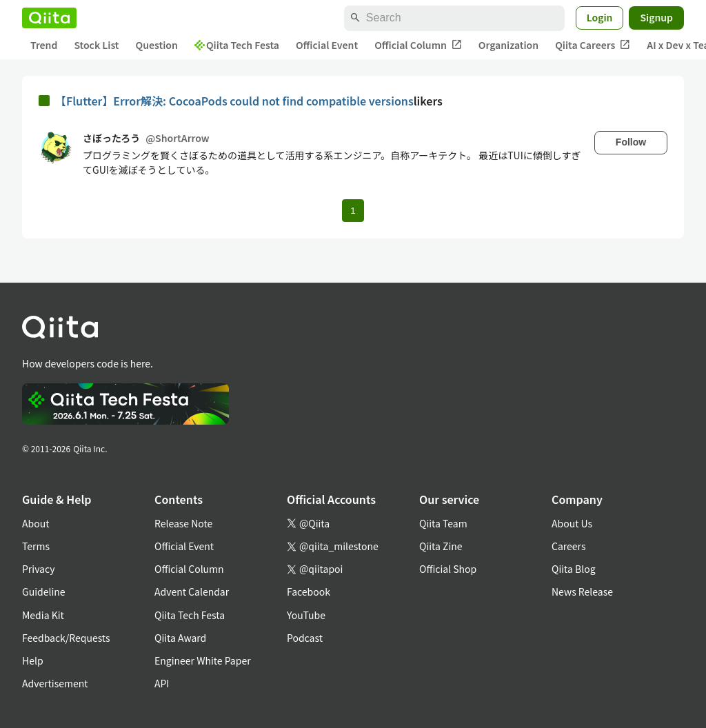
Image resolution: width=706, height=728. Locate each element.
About (36, 523)
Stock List (96, 45)
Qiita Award (180, 638)
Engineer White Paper (203, 660)
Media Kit (43, 615)
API (162, 683)
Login (600, 17)
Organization (508, 45)
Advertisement (55, 683)
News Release (582, 591)
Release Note (183, 523)
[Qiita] (49, 18)
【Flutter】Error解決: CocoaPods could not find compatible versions (234, 101)
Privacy (38, 569)
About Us (572, 523)
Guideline (44, 591)
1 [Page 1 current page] (353, 211)
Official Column (418, 45)
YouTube (306, 615)
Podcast (305, 638)
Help (33, 660)
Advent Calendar (192, 591)
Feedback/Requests (66, 638)
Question (157, 45)
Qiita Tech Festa (237, 45)
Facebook (309, 591)
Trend (44, 45)
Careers (568, 546)
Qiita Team (443, 523)
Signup (656, 17)
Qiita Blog (574, 569)
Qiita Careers (593, 45)
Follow (631, 142)
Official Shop (448, 569)
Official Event (327, 45)
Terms (36, 546)
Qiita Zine (441, 546)
